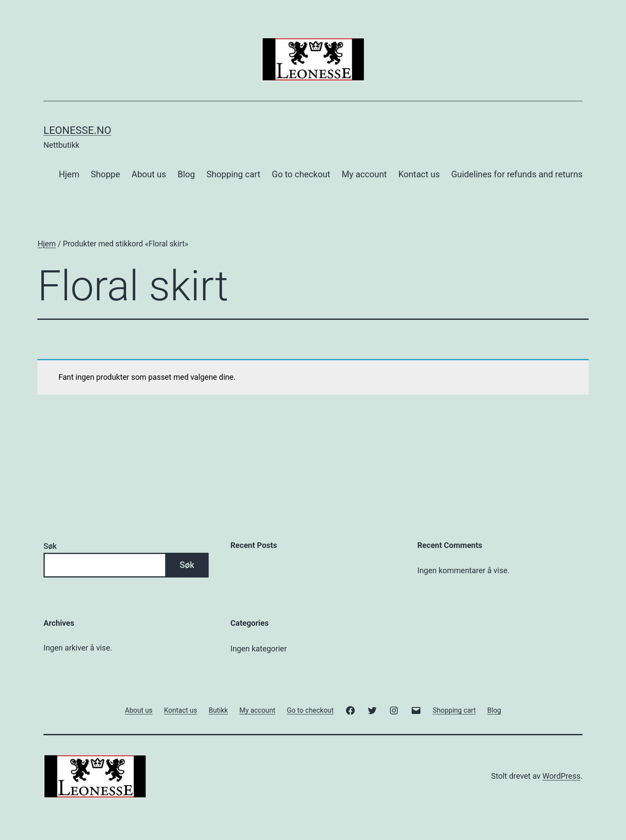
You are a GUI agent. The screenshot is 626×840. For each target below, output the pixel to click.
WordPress (561, 776)
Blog (186, 174)
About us (149, 174)
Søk (50, 546)
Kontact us (419, 174)
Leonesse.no (77, 130)
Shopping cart (233, 174)
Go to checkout (301, 174)
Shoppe (105, 174)
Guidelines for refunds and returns (517, 174)
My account (364, 174)
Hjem (69, 174)
